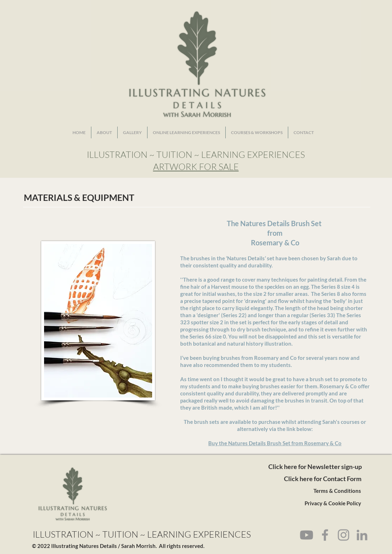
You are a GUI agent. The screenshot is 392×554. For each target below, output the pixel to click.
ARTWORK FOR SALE (196, 167)
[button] (132, 132)
